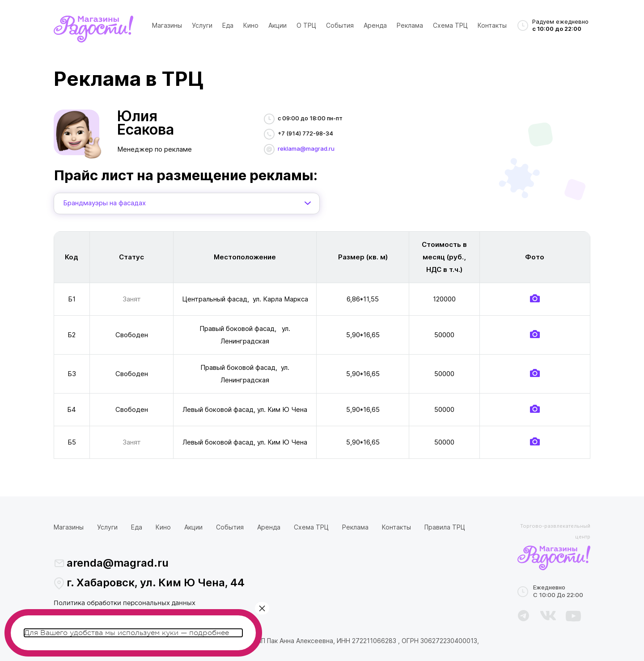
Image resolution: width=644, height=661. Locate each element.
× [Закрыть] (262, 608)
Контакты (492, 25)
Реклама (410, 25)
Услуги (202, 25)
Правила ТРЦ (445, 527)
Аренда (375, 25)
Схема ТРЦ (450, 25)
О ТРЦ (306, 25)
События (340, 25)
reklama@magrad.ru (306, 148)
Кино (251, 25)
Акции (278, 25)
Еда (228, 25)
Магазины (167, 25)
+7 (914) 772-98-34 (305, 133)
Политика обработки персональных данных (125, 603)
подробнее (209, 633)
